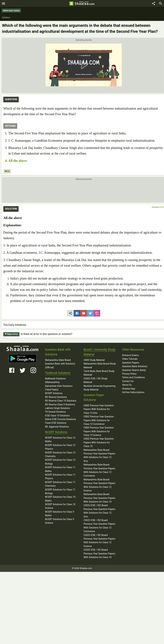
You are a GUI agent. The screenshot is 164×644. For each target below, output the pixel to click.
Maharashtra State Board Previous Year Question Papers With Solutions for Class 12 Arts (99, 455)
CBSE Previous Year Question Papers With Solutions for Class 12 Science (99, 431)
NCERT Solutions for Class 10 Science (60, 506)
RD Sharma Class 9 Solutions (60, 404)
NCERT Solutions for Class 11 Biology (60, 491)
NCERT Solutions (54, 393)
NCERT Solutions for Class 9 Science (60, 521)
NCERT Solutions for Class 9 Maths (60, 514)
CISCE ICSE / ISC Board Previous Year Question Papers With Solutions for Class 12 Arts (99, 511)
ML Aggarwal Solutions (57, 427)
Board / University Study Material (100, 352)
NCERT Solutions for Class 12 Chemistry (60, 454)
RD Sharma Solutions (56, 397)
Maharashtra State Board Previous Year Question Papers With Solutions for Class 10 (99, 498)
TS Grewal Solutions (55, 412)
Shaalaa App (129, 389)
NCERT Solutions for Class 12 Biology (60, 462)
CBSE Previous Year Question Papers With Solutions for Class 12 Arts (99, 409)
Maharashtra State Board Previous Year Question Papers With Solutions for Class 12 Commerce (99, 470)
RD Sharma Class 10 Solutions (61, 401)
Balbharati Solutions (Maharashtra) (55, 380)
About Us (127, 385)
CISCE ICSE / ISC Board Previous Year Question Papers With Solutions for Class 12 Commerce (99, 526)
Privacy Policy (129, 374)
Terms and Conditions (133, 377)
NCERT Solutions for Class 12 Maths (60, 440)
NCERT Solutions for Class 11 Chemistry (60, 484)
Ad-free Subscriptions (133, 392)
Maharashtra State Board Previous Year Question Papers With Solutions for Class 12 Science (99, 485)
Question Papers (131, 363)
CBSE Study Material (94, 360)
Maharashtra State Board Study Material (100, 365)
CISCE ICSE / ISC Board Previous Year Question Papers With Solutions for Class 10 (99, 553)
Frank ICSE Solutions (56, 423)
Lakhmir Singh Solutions (58, 408)
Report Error (11, 334)
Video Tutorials (130, 359)
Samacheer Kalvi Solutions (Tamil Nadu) (59, 388)
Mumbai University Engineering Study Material (100, 388)
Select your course (11, 11)
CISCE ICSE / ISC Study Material (96, 380)
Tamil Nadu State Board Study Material (99, 373)
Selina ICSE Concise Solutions (60, 419)
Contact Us (128, 381)
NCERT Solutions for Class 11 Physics (60, 477)
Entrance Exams (130, 355)
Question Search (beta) (134, 370)
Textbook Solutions (58, 373)
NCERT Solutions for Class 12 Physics (60, 447)
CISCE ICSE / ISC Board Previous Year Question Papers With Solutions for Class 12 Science (99, 541)
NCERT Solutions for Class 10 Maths (60, 499)
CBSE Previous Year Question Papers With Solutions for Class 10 (99, 442)
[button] (84, 65)
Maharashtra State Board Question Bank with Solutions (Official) (60, 364)
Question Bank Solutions (135, 366)
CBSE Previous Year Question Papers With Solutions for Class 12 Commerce (99, 420)
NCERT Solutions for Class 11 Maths (60, 469)
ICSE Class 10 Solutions (57, 416)
